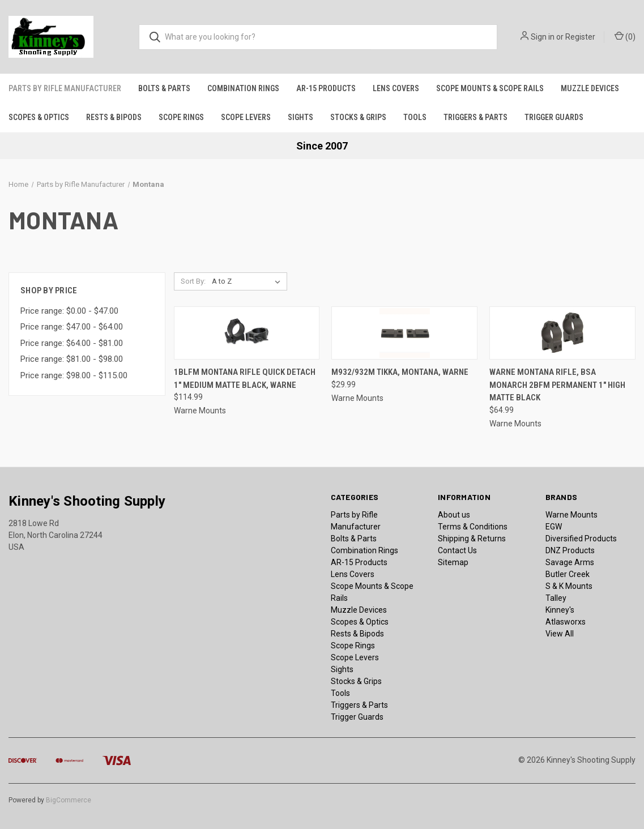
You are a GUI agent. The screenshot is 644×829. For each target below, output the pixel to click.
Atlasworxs (566, 622)
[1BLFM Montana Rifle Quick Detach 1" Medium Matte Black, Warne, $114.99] (247, 333)
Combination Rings (243, 88)
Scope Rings (181, 117)
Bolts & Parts (164, 88)
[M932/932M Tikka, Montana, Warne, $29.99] (404, 333)
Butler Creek (568, 574)
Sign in (543, 37)
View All (560, 634)
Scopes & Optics (39, 117)
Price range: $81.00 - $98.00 (72, 359)
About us (454, 515)
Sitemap (453, 562)
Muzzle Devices (590, 88)
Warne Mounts (572, 515)
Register (580, 37)
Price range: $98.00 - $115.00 (74, 375)
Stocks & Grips (358, 117)
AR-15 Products (326, 88)
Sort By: (193, 281)
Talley (556, 598)
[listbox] (248, 281)
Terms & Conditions (473, 527)
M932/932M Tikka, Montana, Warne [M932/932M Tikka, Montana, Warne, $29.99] (400, 372)
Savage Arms (570, 562)
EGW (554, 527)
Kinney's (560, 610)
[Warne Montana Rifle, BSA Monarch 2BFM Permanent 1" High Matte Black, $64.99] (562, 333)
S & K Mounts (569, 586)
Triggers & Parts (475, 117)
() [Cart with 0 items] (625, 36)
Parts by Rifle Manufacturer (65, 88)
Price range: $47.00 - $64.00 (72, 327)
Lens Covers (396, 88)
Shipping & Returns (472, 539)
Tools (415, 117)
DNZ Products (570, 550)
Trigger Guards (554, 117)
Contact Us (457, 550)
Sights (300, 117)
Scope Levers (246, 117)
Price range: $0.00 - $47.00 (69, 311)
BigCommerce (69, 800)
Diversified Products (581, 539)
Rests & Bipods (114, 117)
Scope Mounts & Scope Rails (490, 88)
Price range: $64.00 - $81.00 (72, 343)
